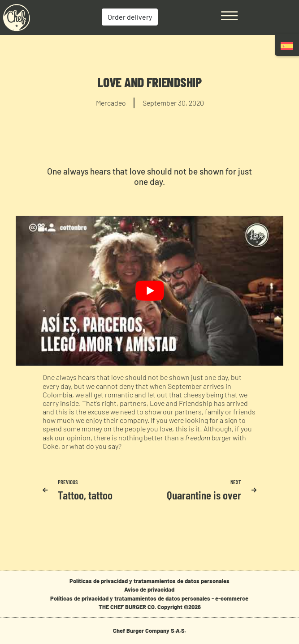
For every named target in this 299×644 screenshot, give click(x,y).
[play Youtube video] (149, 291)
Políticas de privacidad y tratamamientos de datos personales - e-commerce (149, 598)
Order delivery (130, 17)
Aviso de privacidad (149, 589)
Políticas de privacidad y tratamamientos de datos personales (149, 581)
